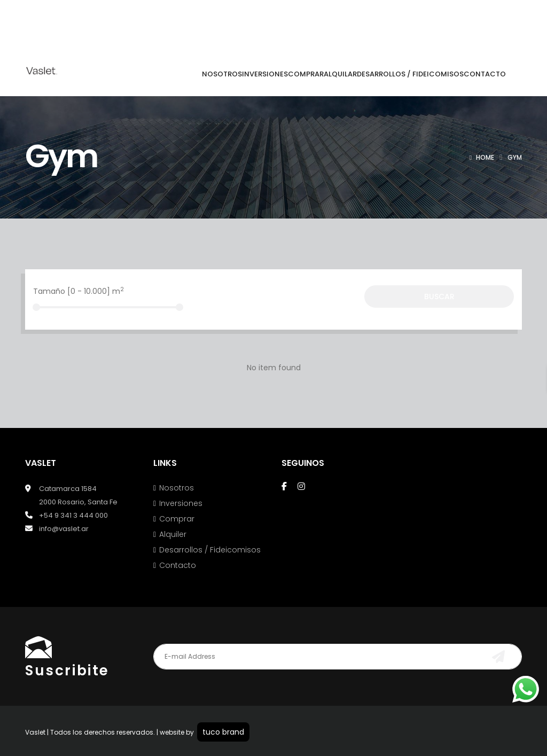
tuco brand (223, 732)
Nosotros (177, 488)
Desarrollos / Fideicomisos (210, 550)
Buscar (439, 297)
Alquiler (173, 534)
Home (485, 157)
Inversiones (181, 503)
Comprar (177, 519)
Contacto (178, 565)
